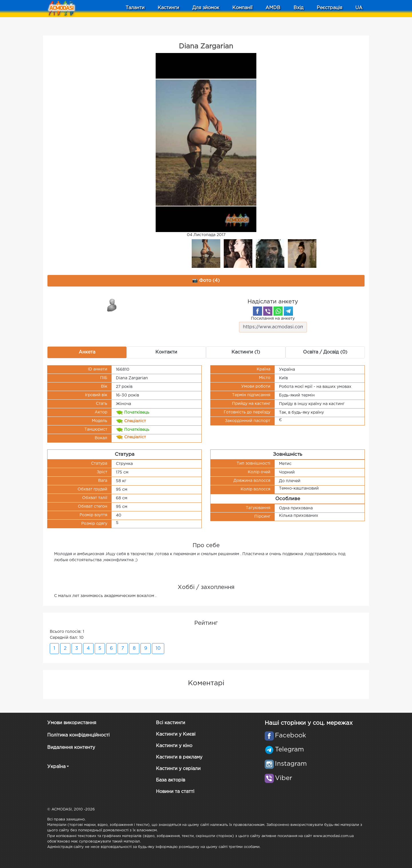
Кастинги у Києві (176, 734)
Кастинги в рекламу (179, 757)
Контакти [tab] (166, 352)
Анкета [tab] (87, 352)
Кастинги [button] (168, 8)
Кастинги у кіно (174, 746)
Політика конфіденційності (78, 735)
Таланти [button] (135, 8)
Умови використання (72, 723)
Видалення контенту (71, 748)
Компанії (242, 8)
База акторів (171, 780)
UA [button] (359, 8)
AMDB (273, 8)
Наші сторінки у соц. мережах (309, 723)
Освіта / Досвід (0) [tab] (325, 352)
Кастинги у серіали (178, 769)
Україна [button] (56, 767)
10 (158, 648)
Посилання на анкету (273, 325)
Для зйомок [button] (206, 8)
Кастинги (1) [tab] (246, 352)
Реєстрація (329, 8)
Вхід (299, 8)
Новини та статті (175, 792)
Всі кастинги (171, 723)
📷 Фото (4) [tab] (206, 281)
